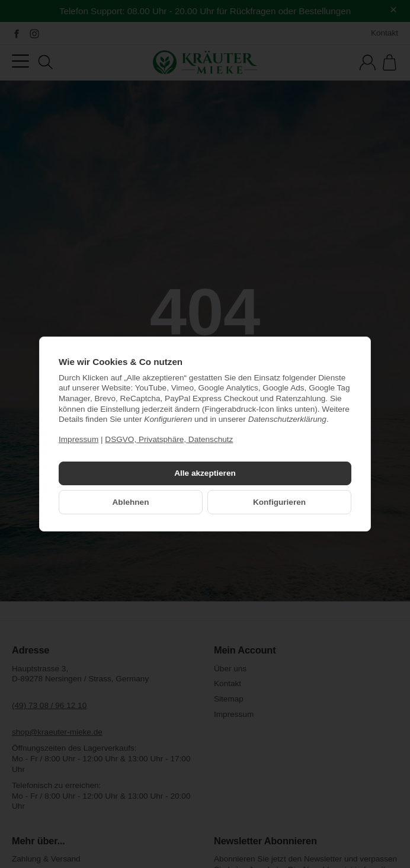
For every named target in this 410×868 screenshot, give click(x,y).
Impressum (79, 439)
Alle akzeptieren (205, 473)
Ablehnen (131, 502)
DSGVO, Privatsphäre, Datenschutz (169, 439)
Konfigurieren (279, 502)
